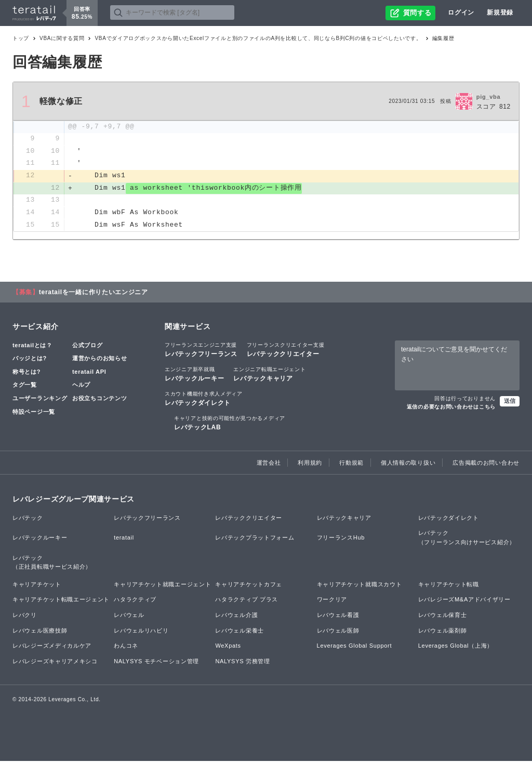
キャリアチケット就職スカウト (360, 585)
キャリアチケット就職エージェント (162, 585)
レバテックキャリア (269, 375)
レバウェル (129, 616)
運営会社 (269, 464)
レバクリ (25, 616)
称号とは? (26, 373)
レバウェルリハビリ (141, 632)
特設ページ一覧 (34, 413)
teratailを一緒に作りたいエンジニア (94, 293)
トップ (21, 38)
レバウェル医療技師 (40, 632)
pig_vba (488, 97)
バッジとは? (30, 359)
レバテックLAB (230, 424)
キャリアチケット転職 (449, 585)
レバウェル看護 (338, 616)
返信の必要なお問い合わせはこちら (451, 408)
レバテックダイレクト (204, 399)
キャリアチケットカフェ (249, 585)
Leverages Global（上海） (456, 647)
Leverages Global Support (355, 647)
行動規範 (351, 464)
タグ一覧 (25, 386)
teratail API (89, 373)
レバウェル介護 (236, 616)
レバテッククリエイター (286, 350)
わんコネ (126, 647)
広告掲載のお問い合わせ (486, 464)
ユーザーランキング (40, 399)
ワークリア (332, 601)
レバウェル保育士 (443, 616)
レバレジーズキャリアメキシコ (55, 662)
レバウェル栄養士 (240, 632)
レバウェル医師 (338, 632)
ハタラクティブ (135, 601)
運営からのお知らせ (99, 359)
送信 (510, 402)
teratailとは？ (32, 346)
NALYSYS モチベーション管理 (156, 662)
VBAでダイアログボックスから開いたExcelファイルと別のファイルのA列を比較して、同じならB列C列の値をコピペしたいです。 (258, 38)
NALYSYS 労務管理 (242, 662)
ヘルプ (81, 386)
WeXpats (228, 647)
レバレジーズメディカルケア (52, 647)
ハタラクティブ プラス (247, 601)
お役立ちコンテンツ (99, 399)
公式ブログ (88, 346)
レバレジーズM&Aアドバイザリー (464, 601)
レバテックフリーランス (201, 350)
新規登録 (500, 12)
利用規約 (310, 464)
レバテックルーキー (194, 375)
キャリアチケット (37, 585)
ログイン (461, 12)
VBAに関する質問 (62, 38)
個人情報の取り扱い (408, 464)
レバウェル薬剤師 (443, 632)
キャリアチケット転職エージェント (61, 601)
